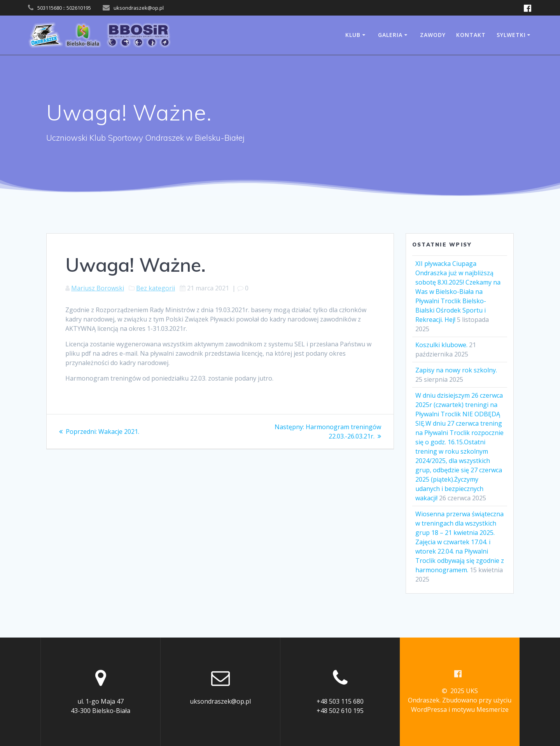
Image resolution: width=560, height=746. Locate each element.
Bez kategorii (156, 288)
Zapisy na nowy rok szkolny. (456, 370)
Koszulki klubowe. (441, 345)
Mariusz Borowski (98, 288)
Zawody (433, 35)
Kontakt (471, 35)
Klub (353, 35)
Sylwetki (511, 35)
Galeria (390, 35)
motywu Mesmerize (480, 709)
